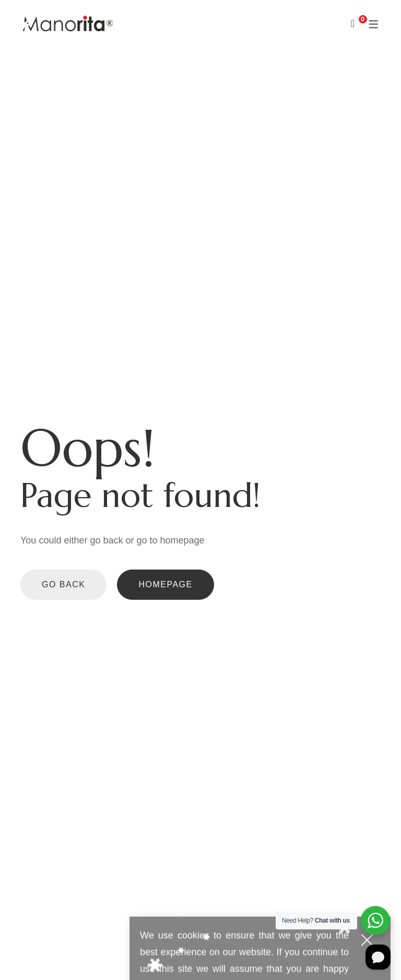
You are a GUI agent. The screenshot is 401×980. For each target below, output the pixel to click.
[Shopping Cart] (353, 23)
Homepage (165, 584)
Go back (63, 584)
